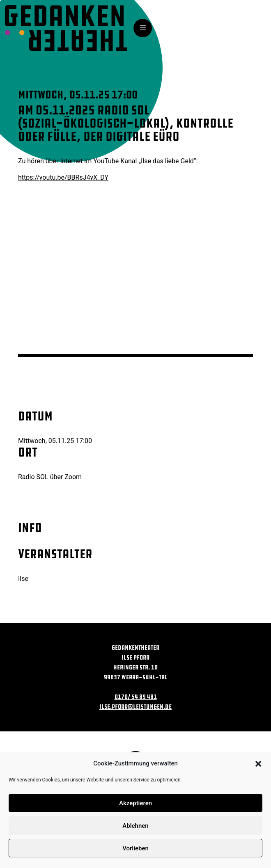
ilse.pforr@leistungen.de (135, 707)
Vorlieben (135, 848)
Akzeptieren (135, 803)
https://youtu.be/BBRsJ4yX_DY (63, 177)
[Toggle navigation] (143, 28)
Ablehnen (135, 826)
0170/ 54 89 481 (136, 697)
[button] (258, 763)
